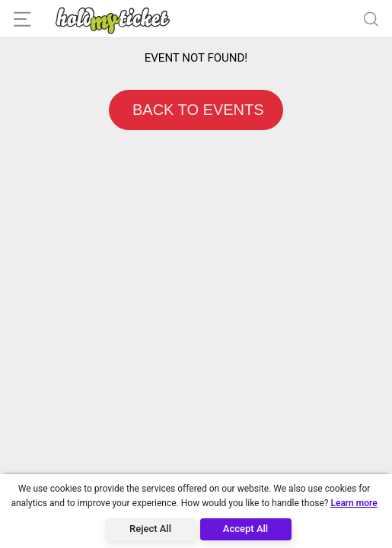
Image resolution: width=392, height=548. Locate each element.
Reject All (150, 529)
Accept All (245, 529)
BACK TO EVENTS (196, 110)
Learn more (354, 503)
